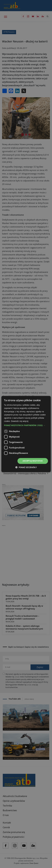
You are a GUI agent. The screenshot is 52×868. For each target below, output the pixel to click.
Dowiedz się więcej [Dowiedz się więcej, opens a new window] (20, 421)
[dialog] (26, 434)
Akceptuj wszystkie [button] (33, 461)
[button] (26, 425)
